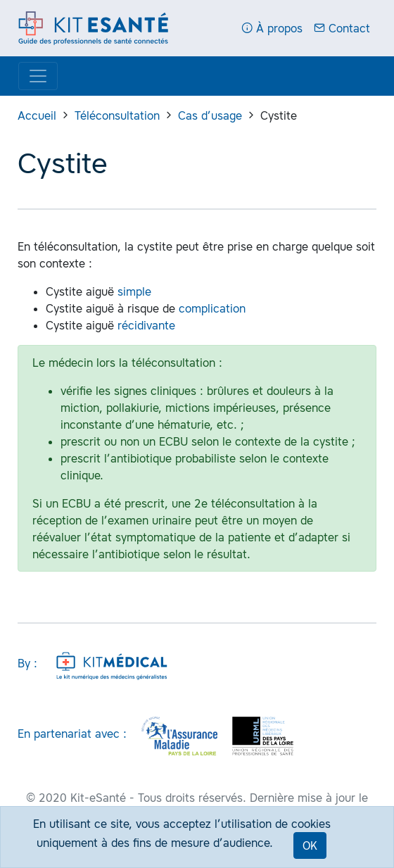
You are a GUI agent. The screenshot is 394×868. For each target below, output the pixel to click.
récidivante (146, 325)
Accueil (37, 115)
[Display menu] (38, 76)
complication (212, 308)
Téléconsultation (117, 115)
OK (310, 845)
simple (134, 291)
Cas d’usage (210, 115)
